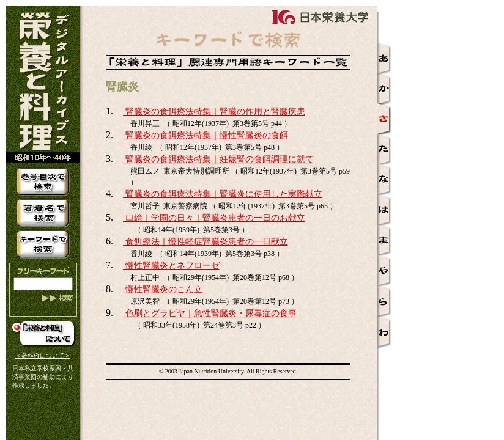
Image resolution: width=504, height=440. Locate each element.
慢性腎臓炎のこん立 (163, 289)
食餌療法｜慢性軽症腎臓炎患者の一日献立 (206, 242)
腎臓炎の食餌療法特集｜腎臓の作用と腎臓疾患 (214, 112)
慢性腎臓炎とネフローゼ (171, 266)
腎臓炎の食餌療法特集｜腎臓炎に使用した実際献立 (223, 194)
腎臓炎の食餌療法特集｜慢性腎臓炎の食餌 (206, 135)
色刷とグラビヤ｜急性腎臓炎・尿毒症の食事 (210, 313)
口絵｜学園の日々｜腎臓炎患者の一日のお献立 (214, 218)
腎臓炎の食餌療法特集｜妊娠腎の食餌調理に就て (218, 159)
